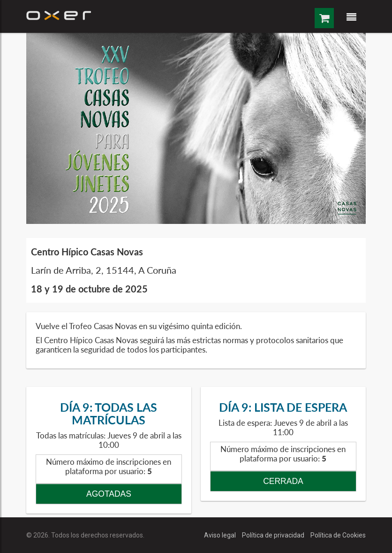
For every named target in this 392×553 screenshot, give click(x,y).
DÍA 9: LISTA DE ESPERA (283, 407)
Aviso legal (221, 535)
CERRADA (283, 481)
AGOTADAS (109, 494)
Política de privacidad (274, 535)
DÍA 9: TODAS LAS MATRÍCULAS (109, 414)
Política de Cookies (338, 535)
